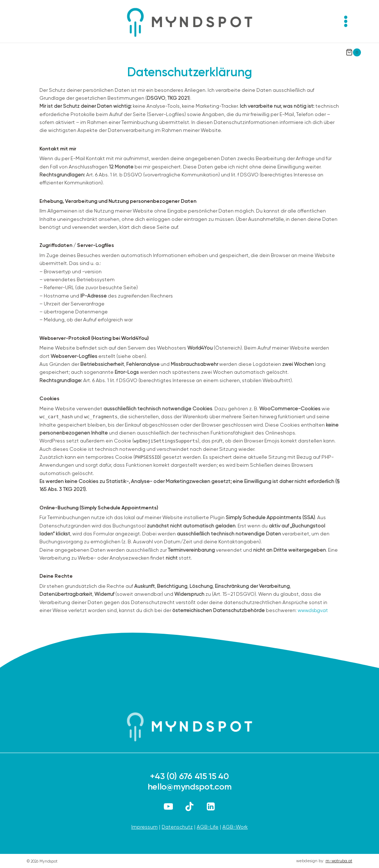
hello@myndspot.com (190, 786)
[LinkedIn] (211, 806)
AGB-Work (235, 826)
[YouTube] (168, 806)
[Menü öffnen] (346, 21)
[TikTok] (190, 806)
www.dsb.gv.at (314, 610)
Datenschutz (177, 826)
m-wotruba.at (339, 861)
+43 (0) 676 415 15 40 (189, 776)
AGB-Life (208, 826)
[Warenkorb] (353, 50)
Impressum (144, 826)
